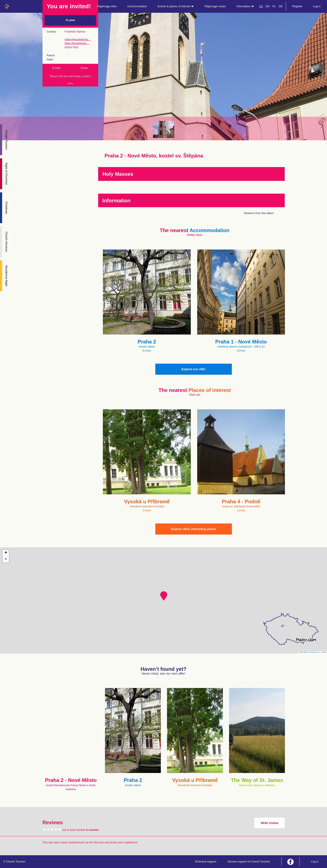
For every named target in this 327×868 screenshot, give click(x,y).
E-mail (56, 68)
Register (297, 6)
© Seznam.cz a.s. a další (317, 652)
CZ (261, 6)
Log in (317, 6)
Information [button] (245, 6)
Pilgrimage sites (107, 6)
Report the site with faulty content (70, 76)
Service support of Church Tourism (249, 862)
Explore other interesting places (193, 529)
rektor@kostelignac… (78, 39)
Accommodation (137, 6)
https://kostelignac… (77, 43)
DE (281, 6)
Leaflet (304, 652)
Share (84, 68)
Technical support (205, 862)
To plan (70, 20)
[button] (164, 596)
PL (274, 6)
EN (268, 6)
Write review (269, 823)
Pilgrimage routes (215, 6)
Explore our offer (193, 369)
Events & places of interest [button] (176, 6)
